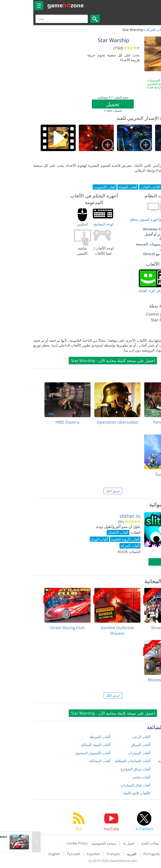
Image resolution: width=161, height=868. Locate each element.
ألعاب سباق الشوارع (103, 769)
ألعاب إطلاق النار (146, 737)
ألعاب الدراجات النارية (142, 761)
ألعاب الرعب (109, 737)
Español (61, 854)
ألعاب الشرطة (68, 737)
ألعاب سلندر (109, 777)
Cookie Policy (45, 843)
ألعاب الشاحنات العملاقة (100, 761)
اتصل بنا (96, 843)
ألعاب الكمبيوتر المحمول (60, 753)
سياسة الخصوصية (71, 843)
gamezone (33, 5)
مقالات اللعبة (118, 843)
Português (120, 854)
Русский (42, 854)
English (22, 854)
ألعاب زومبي (149, 793)
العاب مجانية (144, 30)
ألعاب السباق (108, 745)
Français (81, 854)
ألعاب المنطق (148, 777)
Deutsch (141, 854)
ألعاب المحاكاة (68, 761)
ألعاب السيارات (107, 753)
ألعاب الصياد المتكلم (63, 745)
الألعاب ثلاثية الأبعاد (104, 793)
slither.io (98, 516)
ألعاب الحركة (123, 30)
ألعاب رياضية (149, 785)
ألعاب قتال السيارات (103, 785)
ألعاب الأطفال (148, 745)
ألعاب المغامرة (147, 769)
